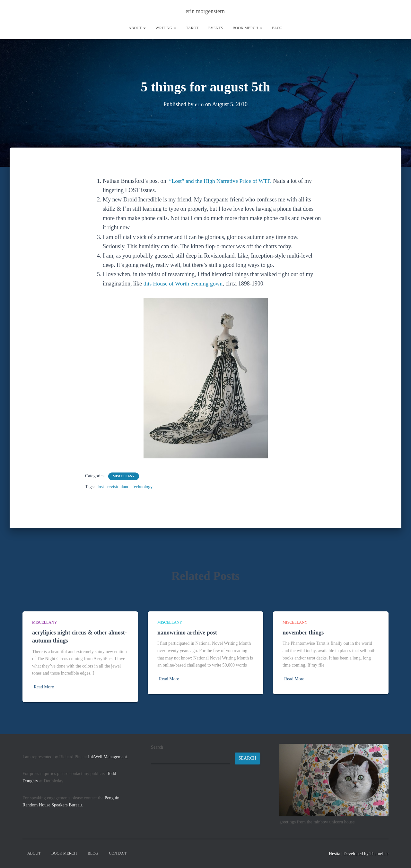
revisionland (118, 487)
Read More (44, 687)
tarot (192, 28)
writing (166, 28)
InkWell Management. (108, 757)
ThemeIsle (379, 854)
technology (143, 487)
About (137, 28)
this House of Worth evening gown (184, 284)
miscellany (124, 476)
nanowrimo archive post (187, 633)
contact (118, 853)
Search (157, 747)
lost (101, 487)
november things (303, 633)
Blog (277, 28)
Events (215, 28)
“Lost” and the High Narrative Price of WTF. (221, 181)
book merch (247, 28)
